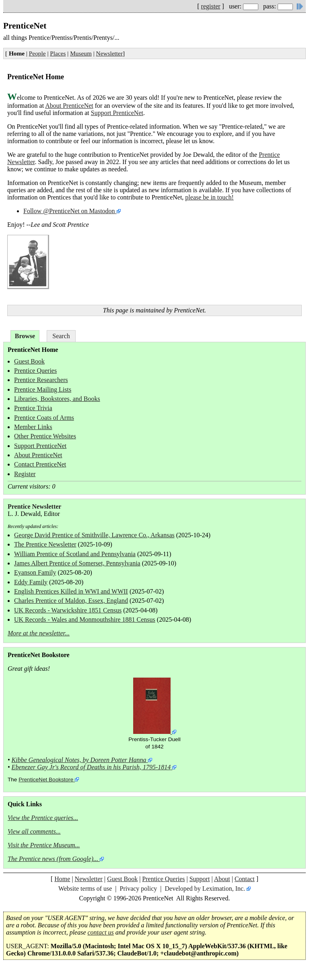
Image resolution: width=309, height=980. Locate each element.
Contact (245, 879)
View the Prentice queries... (43, 818)
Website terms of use (85, 889)
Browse (25, 336)
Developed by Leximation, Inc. (205, 889)
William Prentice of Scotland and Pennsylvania (75, 554)
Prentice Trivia (33, 408)
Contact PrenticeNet (40, 464)
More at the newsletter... (39, 633)
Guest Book (29, 361)
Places (58, 53)
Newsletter (109, 53)
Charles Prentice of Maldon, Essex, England (71, 601)
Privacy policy (138, 889)
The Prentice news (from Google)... (53, 859)
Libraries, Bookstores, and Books (57, 399)
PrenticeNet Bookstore (46, 780)
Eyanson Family (35, 572)
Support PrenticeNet (117, 113)
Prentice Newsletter (34, 506)
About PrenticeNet (69, 106)
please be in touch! (209, 197)
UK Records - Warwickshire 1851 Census (68, 610)
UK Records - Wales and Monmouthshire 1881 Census (85, 619)
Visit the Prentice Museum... (44, 845)
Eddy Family (31, 582)
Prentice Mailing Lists (43, 389)
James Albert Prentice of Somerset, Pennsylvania (77, 563)
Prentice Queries (35, 371)
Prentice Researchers (41, 380)
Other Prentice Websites (45, 436)
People (37, 53)
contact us (101, 932)
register (211, 6)
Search (61, 336)
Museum (81, 53)
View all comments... (34, 831)
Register (25, 474)
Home (62, 879)
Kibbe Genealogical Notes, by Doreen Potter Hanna (79, 760)
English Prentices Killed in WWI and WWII (71, 591)
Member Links (33, 427)
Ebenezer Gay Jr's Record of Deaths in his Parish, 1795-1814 (91, 767)
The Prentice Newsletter (45, 544)
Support (200, 879)
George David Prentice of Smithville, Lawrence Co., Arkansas (94, 535)
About (222, 879)
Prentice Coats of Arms (44, 418)
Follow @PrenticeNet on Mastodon (69, 211)
